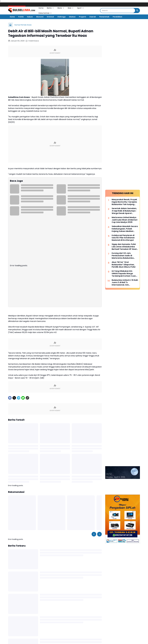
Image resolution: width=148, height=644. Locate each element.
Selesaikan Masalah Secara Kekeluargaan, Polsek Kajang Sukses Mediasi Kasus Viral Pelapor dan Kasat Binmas (125, 65)
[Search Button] (137, 11)
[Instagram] (65, 638)
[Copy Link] (27, 325)
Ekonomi (40, 17)
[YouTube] (71, 638)
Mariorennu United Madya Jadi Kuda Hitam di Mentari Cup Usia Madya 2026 (125, 56)
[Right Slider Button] (99, 462)
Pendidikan (117, 17)
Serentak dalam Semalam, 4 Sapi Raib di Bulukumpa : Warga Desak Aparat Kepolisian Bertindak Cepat (125, 47)
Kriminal (50, 17)
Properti (82, 17)
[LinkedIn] (90, 638)
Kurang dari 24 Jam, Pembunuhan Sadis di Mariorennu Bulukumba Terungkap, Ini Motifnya (123, 92)
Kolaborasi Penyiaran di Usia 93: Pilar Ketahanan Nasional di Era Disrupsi (123, 74)
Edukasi (72, 17)
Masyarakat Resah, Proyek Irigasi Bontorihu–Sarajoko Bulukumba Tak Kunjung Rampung (124, 38)
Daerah (93, 17)
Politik (21, 17)
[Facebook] (10, 325)
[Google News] (77, 638)
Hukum (30, 17)
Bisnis (61, 8)
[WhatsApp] (23, 325)
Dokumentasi (45, 13)
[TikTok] (84, 638)
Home (41, 8)
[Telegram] (19, 325)
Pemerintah (104, 17)
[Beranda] (10, 25)
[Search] (118, 11)
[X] (14, 325)
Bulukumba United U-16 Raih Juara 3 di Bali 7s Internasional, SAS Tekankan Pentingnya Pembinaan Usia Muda (125, 119)
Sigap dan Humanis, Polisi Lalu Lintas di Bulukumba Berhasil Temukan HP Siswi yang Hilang (124, 83)
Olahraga (61, 17)
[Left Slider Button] (94, 462)
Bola (71, 8)
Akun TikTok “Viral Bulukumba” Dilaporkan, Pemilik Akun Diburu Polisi (124, 101)
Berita (51, 8)
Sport (81, 8)
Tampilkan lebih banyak (55, 618)
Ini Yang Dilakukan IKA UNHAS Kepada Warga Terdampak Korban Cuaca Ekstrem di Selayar (124, 110)
